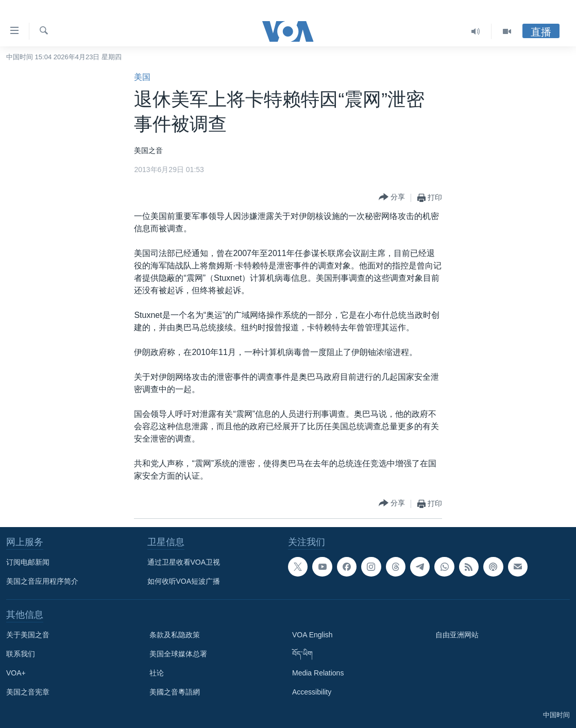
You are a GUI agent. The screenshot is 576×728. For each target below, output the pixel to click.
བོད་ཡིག (302, 654)
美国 (142, 77)
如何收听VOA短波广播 (184, 581)
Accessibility (312, 692)
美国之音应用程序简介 (42, 581)
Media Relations (318, 673)
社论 (157, 673)
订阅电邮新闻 (28, 562)
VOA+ (16, 673)
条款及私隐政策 (175, 635)
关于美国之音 (28, 635)
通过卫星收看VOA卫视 (184, 562)
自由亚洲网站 (457, 635)
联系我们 (21, 654)
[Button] (392, 198)
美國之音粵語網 (175, 692)
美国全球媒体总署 (178, 654)
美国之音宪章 (28, 692)
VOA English (312, 635)
